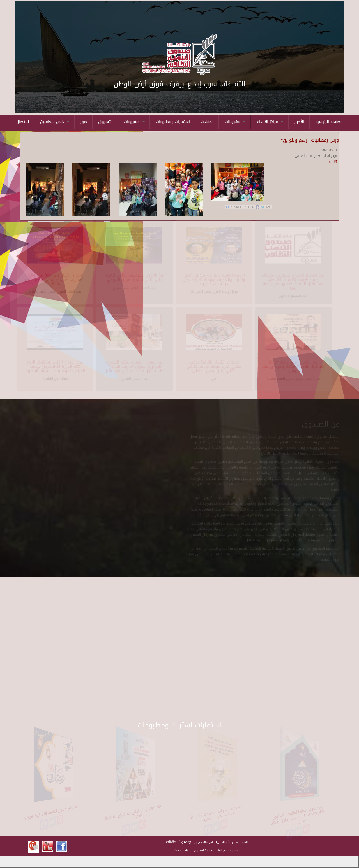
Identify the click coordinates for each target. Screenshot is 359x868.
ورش (333, 161)
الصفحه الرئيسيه (329, 122)
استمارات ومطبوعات (173, 122)
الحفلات (207, 122)
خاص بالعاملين (55, 122)
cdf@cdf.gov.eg (179, 842)
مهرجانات (235, 122)
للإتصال (23, 122)
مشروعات (134, 122)
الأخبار (299, 122)
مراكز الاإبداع (270, 122)
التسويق (105, 122)
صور (84, 122)
